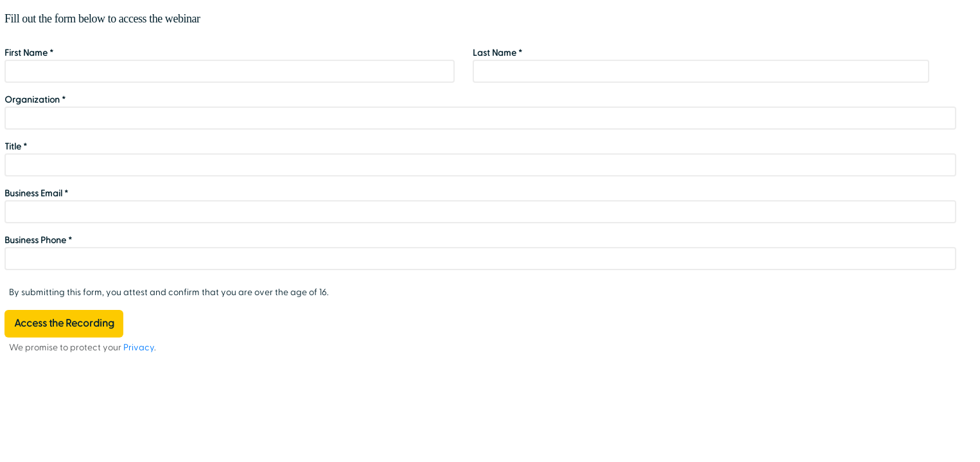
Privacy (139, 347)
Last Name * (497, 53)
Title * (16, 147)
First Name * (29, 53)
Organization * (35, 100)
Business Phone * (38, 240)
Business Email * (36, 193)
